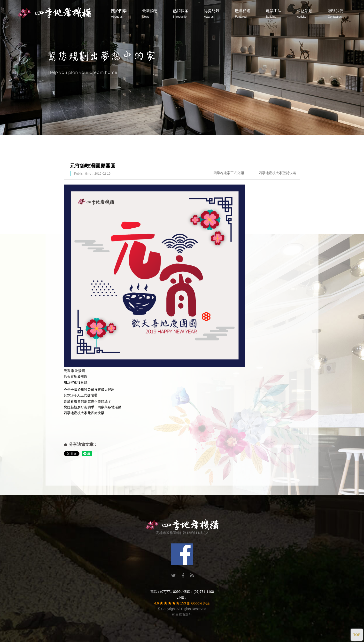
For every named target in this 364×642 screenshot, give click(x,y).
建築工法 (274, 14)
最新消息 (150, 14)
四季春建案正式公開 (229, 173)
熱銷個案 (181, 14)
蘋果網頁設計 (182, 615)
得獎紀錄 (212, 14)
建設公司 (87, 390)
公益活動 (305, 14)
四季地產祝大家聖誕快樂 (277, 173)
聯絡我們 (336, 14)
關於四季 (119, 14)
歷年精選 (243, 14)
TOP (357, 635)
